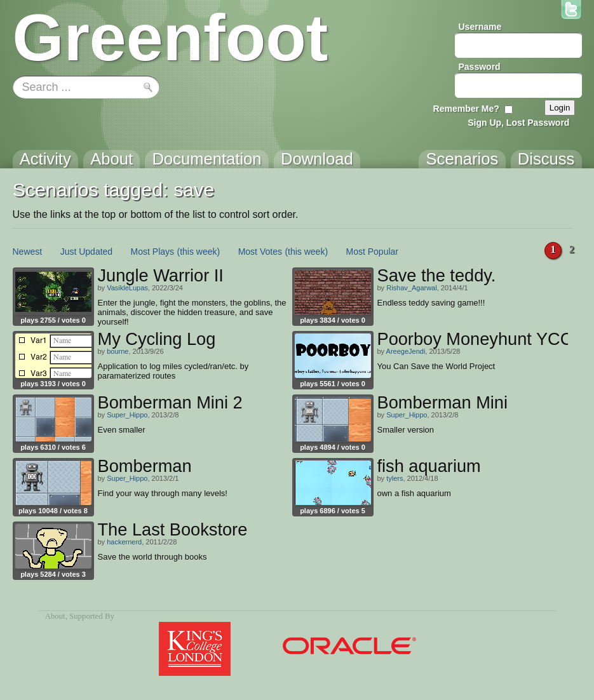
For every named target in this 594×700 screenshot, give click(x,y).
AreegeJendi (406, 351)
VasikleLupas (127, 288)
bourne (118, 351)
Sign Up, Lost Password (518, 123)
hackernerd (124, 542)
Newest (28, 252)
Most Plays (152, 252)
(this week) (199, 252)
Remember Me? (466, 109)
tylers (395, 478)
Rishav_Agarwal (411, 288)
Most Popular (372, 252)
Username (480, 27)
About (55, 616)
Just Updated (87, 252)
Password (480, 67)
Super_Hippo (127, 415)
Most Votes (260, 252)
